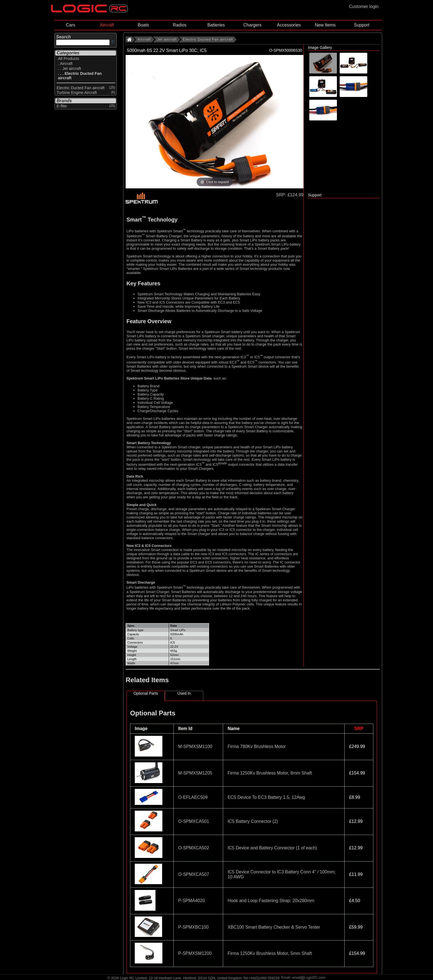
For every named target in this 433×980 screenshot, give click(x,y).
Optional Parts (146, 693)
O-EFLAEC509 (193, 797)
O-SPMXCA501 (194, 821)
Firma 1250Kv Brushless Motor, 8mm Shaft (270, 773)
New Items (325, 25)
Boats (143, 25)
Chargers (252, 25)
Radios (180, 25)
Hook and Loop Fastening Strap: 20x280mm (271, 901)
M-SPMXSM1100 (195, 746)
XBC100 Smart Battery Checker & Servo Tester (274, 927)
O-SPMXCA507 (194, 874)
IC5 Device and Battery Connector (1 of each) (272, 848)
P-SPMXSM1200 (195, 953)
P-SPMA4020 (192, 901)
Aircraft (107, 25)
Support (361, 25)
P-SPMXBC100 (193, 927)
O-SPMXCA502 (194, 848)
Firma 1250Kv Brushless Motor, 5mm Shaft (270, 953)
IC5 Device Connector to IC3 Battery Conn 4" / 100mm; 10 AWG (282, 874)
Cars (70, 25)
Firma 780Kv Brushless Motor (257, 746)
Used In (184, 693)
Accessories (289, 25)
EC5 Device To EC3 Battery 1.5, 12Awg (266, 797)
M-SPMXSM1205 (195, 773)
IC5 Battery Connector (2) (253, 821)
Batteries (216, 25)
